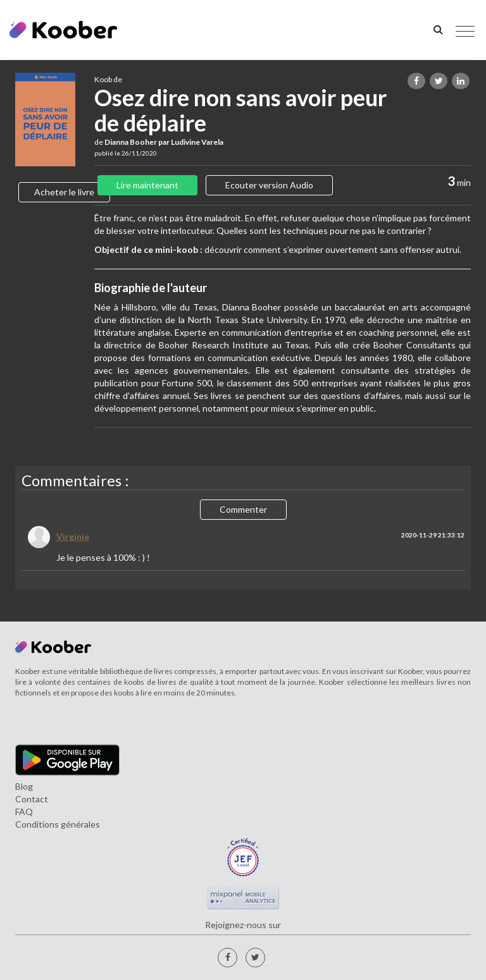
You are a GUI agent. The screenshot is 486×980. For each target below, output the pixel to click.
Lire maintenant (147, 185)
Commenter (243, 509)
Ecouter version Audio (269, 185)
